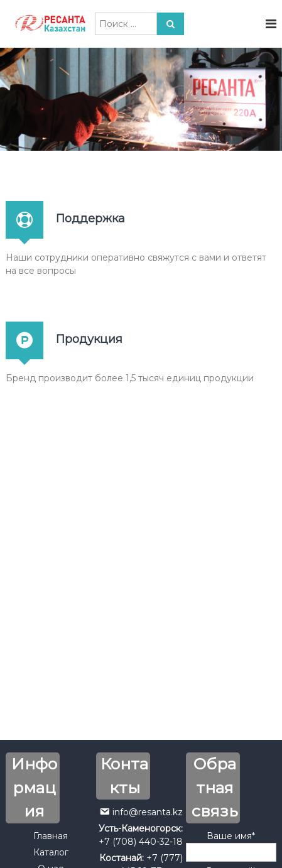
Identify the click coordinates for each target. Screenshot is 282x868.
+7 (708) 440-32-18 (141, 842)
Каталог (51, 852)
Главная (51, 836)
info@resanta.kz (148, 812)
